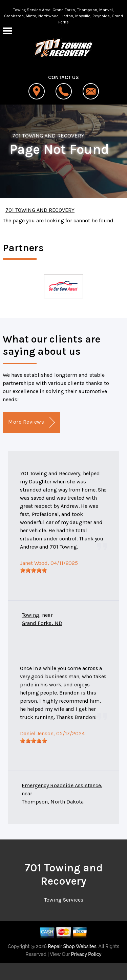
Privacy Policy (86, 954)
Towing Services (64, 900)
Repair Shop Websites (71, 946)
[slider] (34, 570)
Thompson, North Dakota (53, 802)
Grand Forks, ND (42, 623)
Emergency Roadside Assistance (61, 785)
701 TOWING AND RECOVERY (48, 135)
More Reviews (31, 422)
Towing (30, 615)
